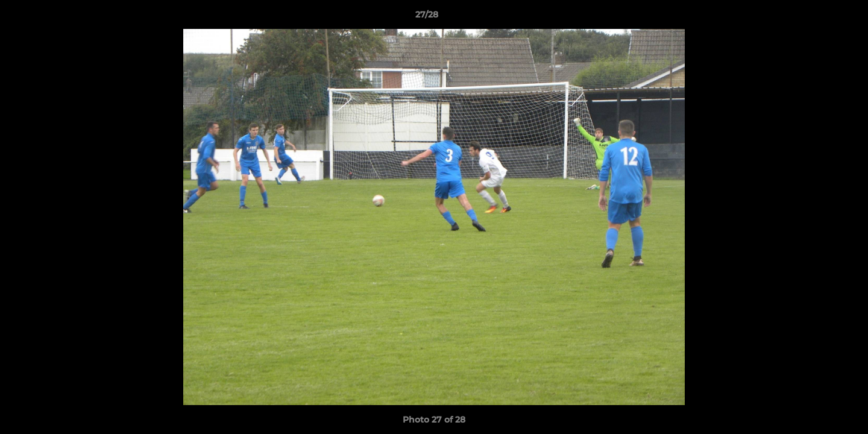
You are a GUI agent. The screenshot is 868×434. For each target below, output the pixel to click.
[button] (817, 17)
